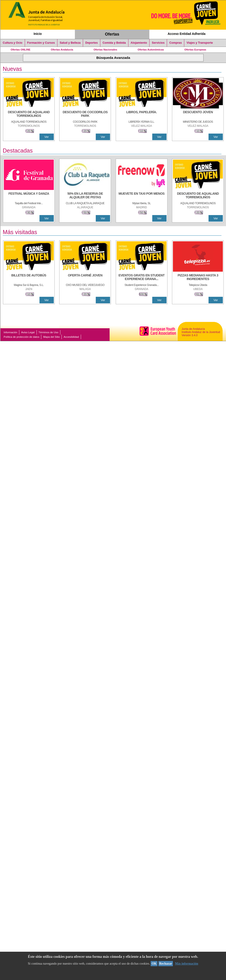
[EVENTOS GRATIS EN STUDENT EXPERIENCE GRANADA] (142, 278)
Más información (187, 964)
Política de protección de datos (21, 337)
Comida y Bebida (114, 43)
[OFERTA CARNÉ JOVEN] (85, 278)
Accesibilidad (71, 337)
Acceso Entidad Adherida (187, 34)
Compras (176, 43)
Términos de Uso (49, 332)
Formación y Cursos (41, 43)
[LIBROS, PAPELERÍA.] (142, 114)
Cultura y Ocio (13, 43)
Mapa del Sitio (51, 337)
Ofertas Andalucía (62, 50)
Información (10, 332)
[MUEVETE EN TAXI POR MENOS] (142, 196)
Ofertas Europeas (195, 50)
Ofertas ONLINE (21, 50)
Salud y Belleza (70, 43)
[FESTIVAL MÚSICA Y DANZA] (29, 196)
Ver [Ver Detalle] (47, 137)
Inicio (38, 34)
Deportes (92, 43)
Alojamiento (139, 43)
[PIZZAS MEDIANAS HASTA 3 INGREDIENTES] (198, 278)
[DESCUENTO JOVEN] (198, 114)
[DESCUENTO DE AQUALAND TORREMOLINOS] (29, 114)
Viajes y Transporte (200, 43)
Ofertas (112, 34)
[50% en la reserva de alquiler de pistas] (85, 196)
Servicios (158, 43)
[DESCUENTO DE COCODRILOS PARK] (85, 114)
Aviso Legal (28, 332)
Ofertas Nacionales (105, 50)
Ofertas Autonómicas (151, 50)
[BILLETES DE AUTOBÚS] (29, 278)
